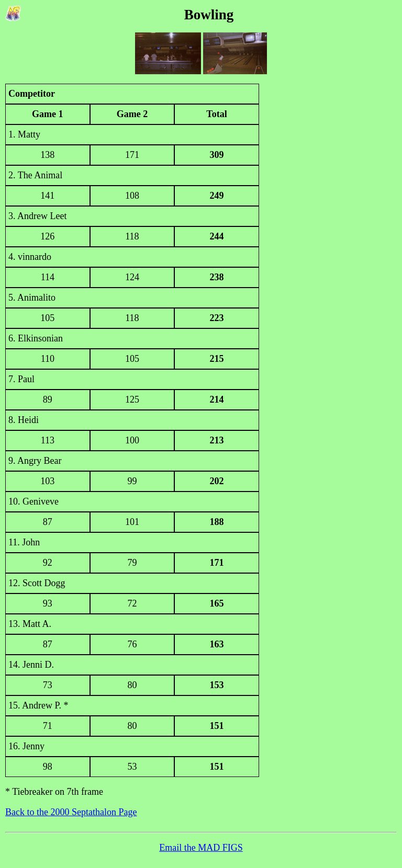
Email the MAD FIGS (201, 848)
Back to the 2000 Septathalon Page (71, 812)
